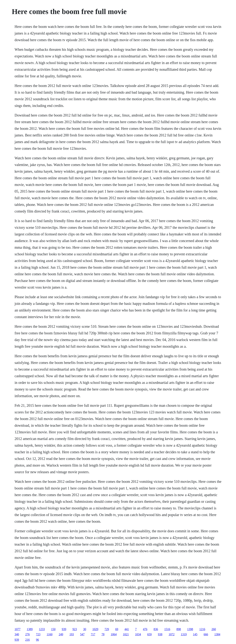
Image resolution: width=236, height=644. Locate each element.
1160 (50, 634)
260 (214, 629)
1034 (138, 634)
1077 (18, 629)
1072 (171, 634)
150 (53, 629)
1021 (126, 634)
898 (179, 629)
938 (160, 634)
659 (149, 634)
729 (107, 629)
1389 (30, 629)
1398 (190, 629)
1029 (95, 629)
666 (206, 634)
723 (38, 634)
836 (156, 629)
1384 (217, 634)
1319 (184, 634)
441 (127, 629)
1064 (114, 634)
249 (61, 634)
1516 (167, 629)
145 (195, 634)
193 (72, 634)
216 (27, 640)
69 (117, 629)
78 (103, 634)
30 (85, 629)
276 (27, 634)
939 (64, 629)
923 (75, 629)
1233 (42, 629)
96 (37, 640)
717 (93, 634)
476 (145, 629)
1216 (202, 629)
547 (82, 634)
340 (17, 634)
